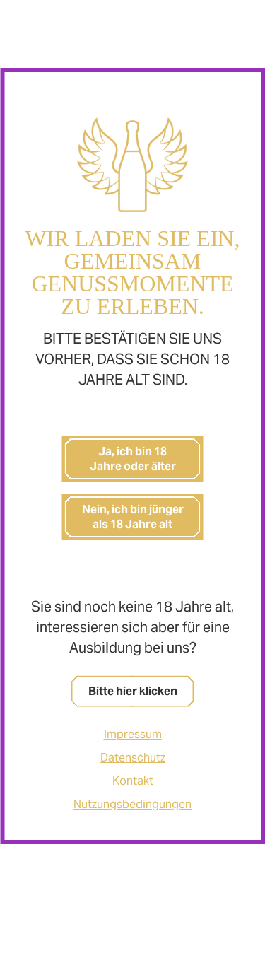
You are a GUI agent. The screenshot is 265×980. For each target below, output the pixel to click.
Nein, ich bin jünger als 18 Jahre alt (133, 517)
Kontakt (133, 781)
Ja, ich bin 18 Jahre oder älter (133, 459)
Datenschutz (133, 758)
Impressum (133, 734)
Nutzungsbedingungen (132, 804)
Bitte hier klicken (133, 691)
